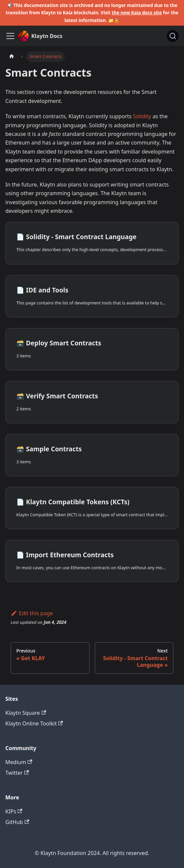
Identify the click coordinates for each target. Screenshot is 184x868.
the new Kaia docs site (137, 12)
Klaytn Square (26, 713)
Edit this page (32, 613)
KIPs (14, 811)
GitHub (17, 822)
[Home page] (12, 56)
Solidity (142, 116)
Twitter (17, 773)
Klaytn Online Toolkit (34, 723)
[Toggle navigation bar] (10, 36)
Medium (19, 762)
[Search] (173, 36)
